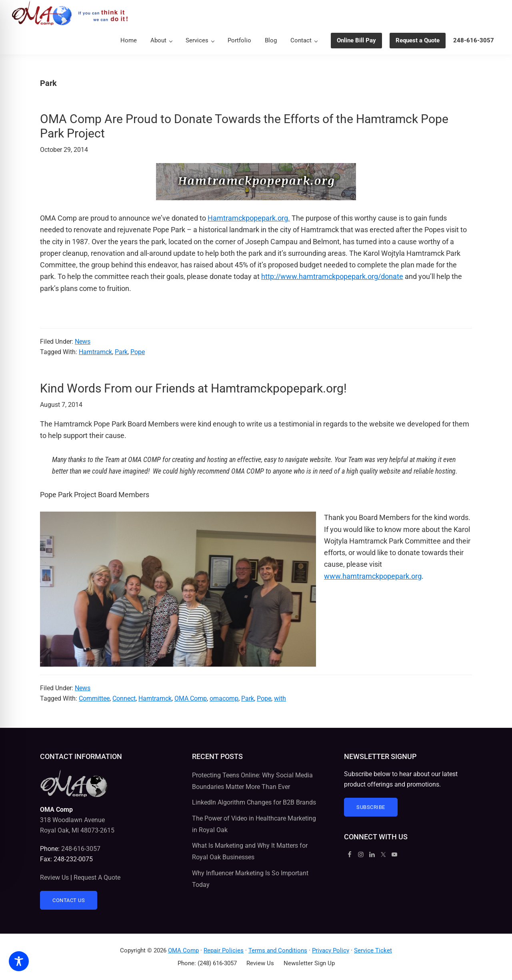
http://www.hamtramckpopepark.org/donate (332, 276)
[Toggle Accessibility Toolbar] (19, 961)
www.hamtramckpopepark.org (373, 576)
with (280, 698)
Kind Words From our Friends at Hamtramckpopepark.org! (193, 388)
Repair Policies (224, 950)
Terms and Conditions (278, 950)
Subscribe (371, 807)
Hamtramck (95, 352)
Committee (94, 698)
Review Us (54, 877)
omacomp (224, 698)
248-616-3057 (81, 849)
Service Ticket (373, 950)
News (83, 342)
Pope (138, 352)
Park (121, 352)
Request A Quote (97, 877)
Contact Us (69, 900)
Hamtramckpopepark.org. (249, 218)
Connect (124, 698)
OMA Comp (191, 698)
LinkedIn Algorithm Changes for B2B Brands (254, 802)
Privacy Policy (331, 950)
